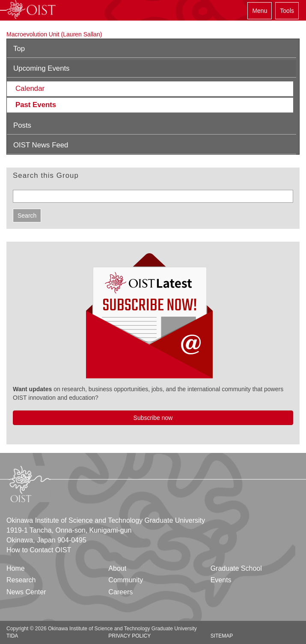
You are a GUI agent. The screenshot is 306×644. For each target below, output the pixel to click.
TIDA (12, 636)
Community (126, 580)
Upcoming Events (42, 68)
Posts (22, 125)
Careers (120, 592)
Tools (287, 11)
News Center (26, 592)
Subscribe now (153, 418)
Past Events (36, 105)
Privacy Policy (129, 636)
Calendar (30, 88)
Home (16, 568)
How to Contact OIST (39, 550)
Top (19, 49)
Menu (260, 11)
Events (221, 580)
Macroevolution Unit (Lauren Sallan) (54, 34)
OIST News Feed (41, 145)
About (117, 568)
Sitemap (222, 636)
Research (21, 580)
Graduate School (236, 568)
